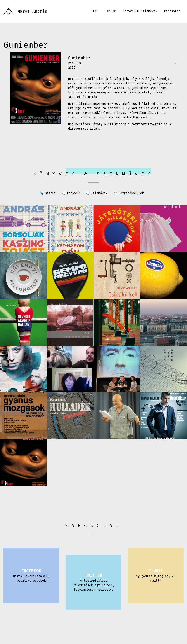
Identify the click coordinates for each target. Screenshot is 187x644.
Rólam (111, 11)
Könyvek (71, 193)
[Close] (175, 63)
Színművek (97, 193)
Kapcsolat (172, 11)
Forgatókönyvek (129, 193)
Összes (48, 193)
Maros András (32, 11)
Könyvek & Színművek (140, 11)
